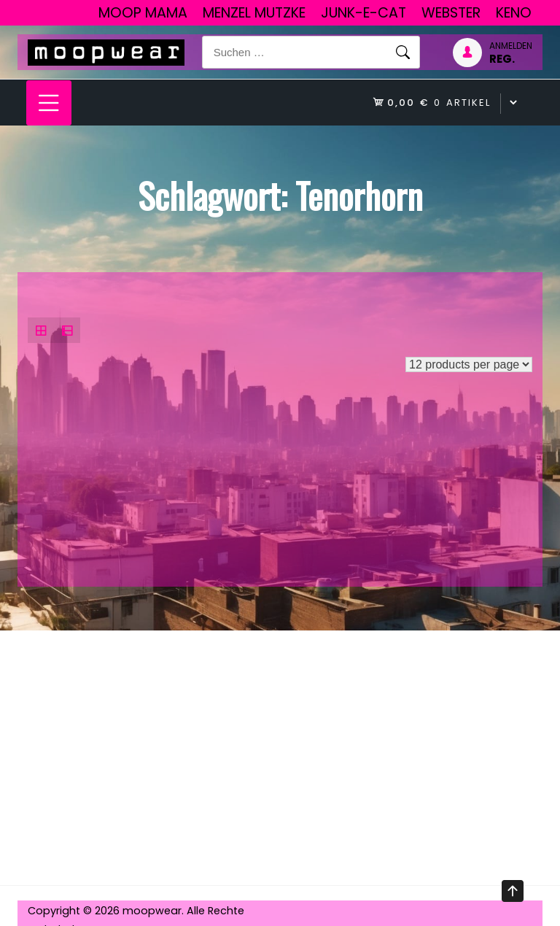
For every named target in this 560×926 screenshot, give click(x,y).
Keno (514, 13)
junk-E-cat (363, 13)
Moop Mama (143, 13)
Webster (451, 13)
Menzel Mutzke (254, 13)
